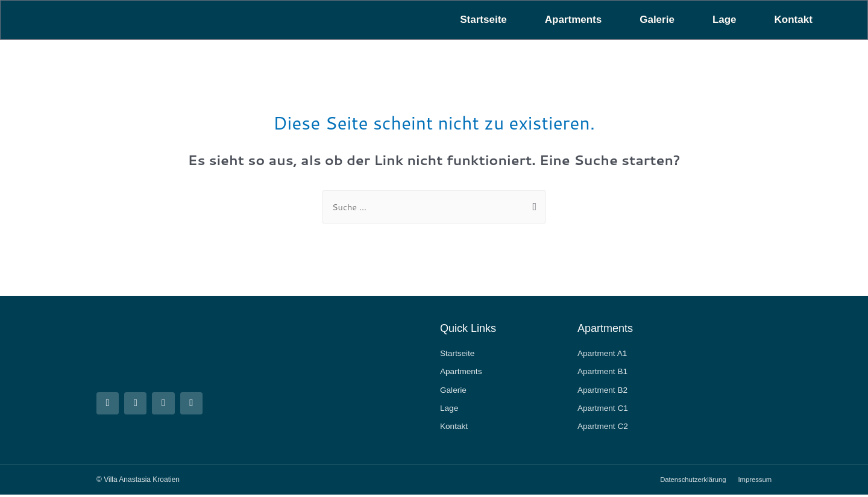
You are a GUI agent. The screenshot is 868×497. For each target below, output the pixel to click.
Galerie (657, 20)
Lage (725, 20)
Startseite (483, 20)
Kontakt (794, 20)
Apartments (573, 20)
